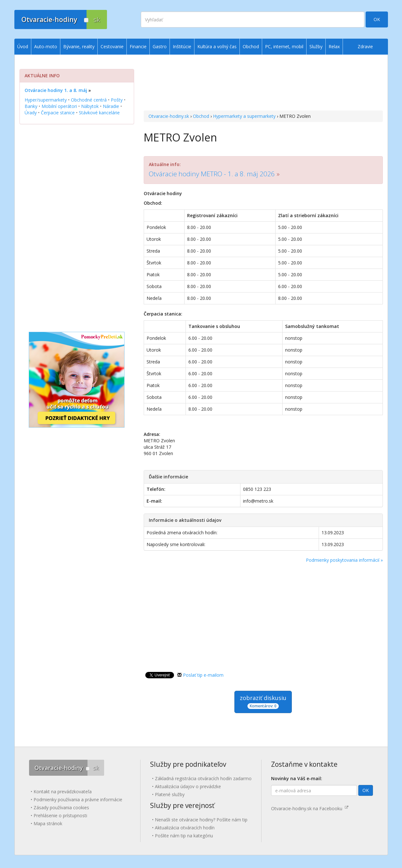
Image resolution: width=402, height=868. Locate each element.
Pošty (117, 100)
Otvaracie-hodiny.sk (169, 116)
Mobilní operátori (59, 106)
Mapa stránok (48, 823)
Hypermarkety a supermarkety (244, 116)
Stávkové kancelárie (99, 113)
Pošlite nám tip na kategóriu (184, 836)
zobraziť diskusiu (263, 701)
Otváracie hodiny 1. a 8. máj (56, 90)
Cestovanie (112, 46)
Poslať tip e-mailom (203, 675)
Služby (316, 46)
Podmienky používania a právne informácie (78, 799)
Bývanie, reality (79, 46)
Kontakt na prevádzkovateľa (63, 792)
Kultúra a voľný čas (217, 46)
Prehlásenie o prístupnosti (60, 815)
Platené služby (170, 794)
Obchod (201, 116)
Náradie (111, 106)
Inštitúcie (182, 46)
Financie (138, 46)
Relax (334, 46)
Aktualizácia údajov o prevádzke (188, 786)
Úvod (23, 46)
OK (377, 19)
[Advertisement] (263, 83)
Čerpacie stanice (58, 113)
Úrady (31, 113)
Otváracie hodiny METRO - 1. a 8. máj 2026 (212, 174)
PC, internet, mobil (284, 46)
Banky (31, 106)
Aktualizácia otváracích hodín (185, 828)
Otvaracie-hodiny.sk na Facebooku (310, 808)
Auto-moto (46, 46)
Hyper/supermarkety (46, 100)
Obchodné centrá (89, 100)
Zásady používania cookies (61, 807)
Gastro (160, 46)
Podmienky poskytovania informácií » (344, 560)
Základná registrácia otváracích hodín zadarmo (203, 778)
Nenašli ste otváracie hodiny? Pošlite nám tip (201, 820)
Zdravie (365, 46)
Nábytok (90, 106)
